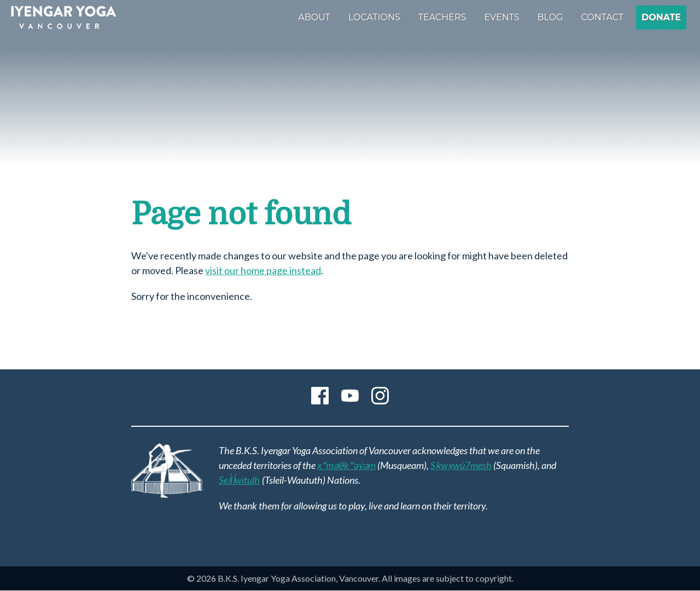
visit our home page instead (263, 270)
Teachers (442, 17)
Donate (661, 17)
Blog (550, 17)
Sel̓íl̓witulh (240, 480)
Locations (374, 17)
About (314, 17)
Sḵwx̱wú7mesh (461, 465)
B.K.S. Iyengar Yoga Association (63, 18)
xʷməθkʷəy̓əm (346, 465)
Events (501, 17)
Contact (602, 17)
